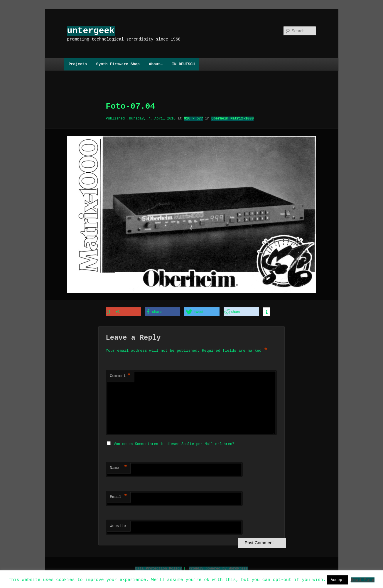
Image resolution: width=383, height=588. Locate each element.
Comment (120, 375)
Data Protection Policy (158, 567)
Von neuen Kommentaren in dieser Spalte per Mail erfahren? (174, 443)
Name (119, 467)
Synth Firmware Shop (118, 64)
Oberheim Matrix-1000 (232, 118)
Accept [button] (338, 580)
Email (119, 496)
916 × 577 (194, 118)
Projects (78, 64)
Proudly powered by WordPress (218, 567)
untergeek (91, 31)
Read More (362, 579)
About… (156, 64)
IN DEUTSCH (183, 64)
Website (118, 525)
